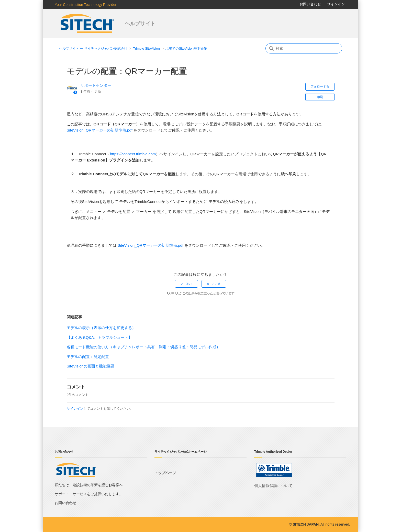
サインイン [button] (336, 4)
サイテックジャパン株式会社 (88, 24)
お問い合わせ (310, 4)
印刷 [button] (320, 97)
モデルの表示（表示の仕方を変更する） (101, 328)
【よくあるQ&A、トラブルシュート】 (100, 337)
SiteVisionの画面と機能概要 (91, 366)
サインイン (75, 409)
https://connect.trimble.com (133, 154)
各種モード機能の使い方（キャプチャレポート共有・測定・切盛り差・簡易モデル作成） (143, 347)
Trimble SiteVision (147, 48)
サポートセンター (96, 85)
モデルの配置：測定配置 (88, 357)
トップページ (165, 473)
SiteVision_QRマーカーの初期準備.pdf (100, 130)
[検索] (304, 48)
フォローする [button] (320, 86)
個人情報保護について (273, 486)
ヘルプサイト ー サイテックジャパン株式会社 (93, 48)
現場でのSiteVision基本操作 (186, 48)
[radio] (186, 284)
